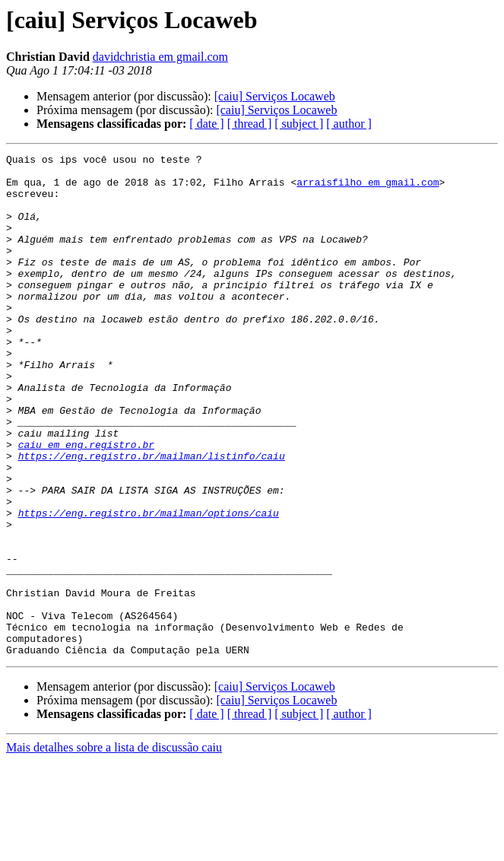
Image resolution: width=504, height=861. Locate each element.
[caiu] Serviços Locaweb (275, 96)
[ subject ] (299, 124)
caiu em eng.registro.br (86, 504)
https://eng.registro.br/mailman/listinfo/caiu (152, 517)
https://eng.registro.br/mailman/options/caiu (149, 586)
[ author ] (349, 124)
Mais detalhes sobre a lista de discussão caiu (114, 848)
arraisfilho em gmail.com (368, 189)
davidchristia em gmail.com (160, 57)
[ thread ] (250, 124)
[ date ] (206, 124)
